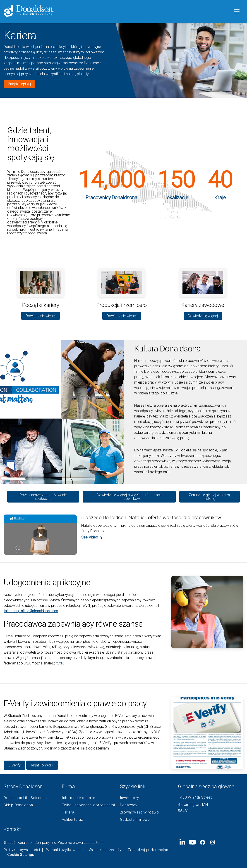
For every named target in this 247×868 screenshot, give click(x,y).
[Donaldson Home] (116, 11)
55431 (183, 811)
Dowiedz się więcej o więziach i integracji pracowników (129, 497)
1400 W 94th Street (195, 797)
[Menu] (236, 12)
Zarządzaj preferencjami (149, 850)
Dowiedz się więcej (41, 316)
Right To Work (42, 765)
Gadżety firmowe (135, 820)
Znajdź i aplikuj (19, 84)
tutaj (60, 663)
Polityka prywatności (22, 850)
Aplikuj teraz (72, 820)
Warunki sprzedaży (105, 850)
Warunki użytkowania (64, 850)
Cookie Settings (21, 854)
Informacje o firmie (79, 798)
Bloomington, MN (193, 805)
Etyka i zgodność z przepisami (88, 805)
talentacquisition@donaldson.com (31, 611)
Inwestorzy (130, 798)
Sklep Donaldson (18, 805)
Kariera (68, 812)
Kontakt (12, 829)
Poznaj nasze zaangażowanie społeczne (43, 497)
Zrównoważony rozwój (140, 812)
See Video (90, 537)
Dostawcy (129, 805)
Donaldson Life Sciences (25, 798)
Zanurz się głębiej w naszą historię (209, 497)
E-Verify (14, 765)
